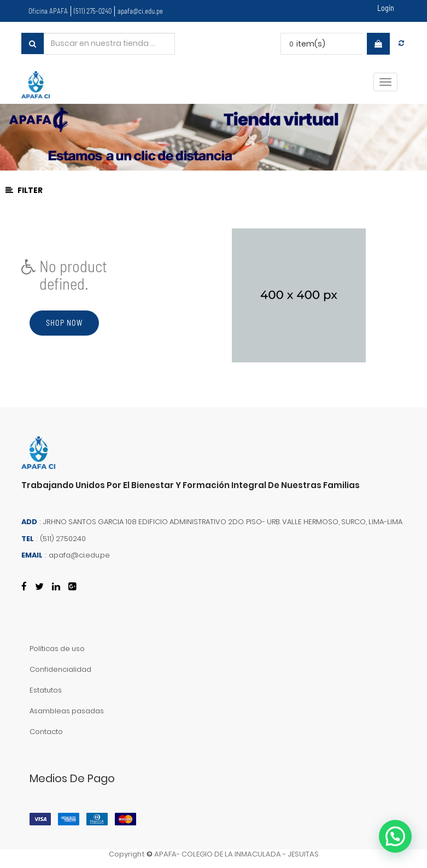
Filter (24, 190)
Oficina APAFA (48, 11)
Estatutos (46, 690)
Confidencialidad (60, 669)
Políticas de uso (57, 649)
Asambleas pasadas (67, 711)
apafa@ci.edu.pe (140, 11)
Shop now (64, 323)
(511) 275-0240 (93, 11)
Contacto (46, 732)
